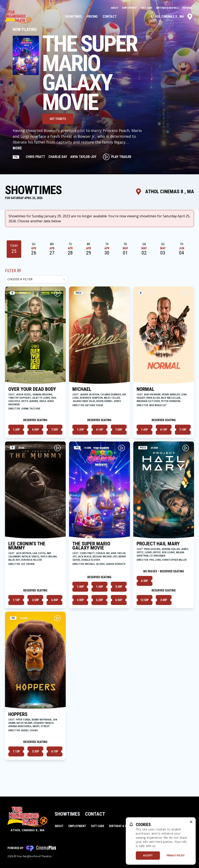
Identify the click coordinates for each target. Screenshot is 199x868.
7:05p (55, 430)
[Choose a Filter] (36, 279)
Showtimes (73, 17)
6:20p (99, 600)
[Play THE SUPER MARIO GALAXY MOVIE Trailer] (122, 448)
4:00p (80, 600)
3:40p (164, 600)
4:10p (99, 430)
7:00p (119, 430)
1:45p (144, 430)
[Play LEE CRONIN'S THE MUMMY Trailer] (57, 448)
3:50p (35, 600)
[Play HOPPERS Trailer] (57, 618)
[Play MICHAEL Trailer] (122, 293)
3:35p (35, 751)
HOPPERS (18, 714)
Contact (110, 17)
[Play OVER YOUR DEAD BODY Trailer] (57, 293)
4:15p (164, 430)
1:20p (16, 430)
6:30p (144, 581)
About (115, 8)
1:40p (99, 587)
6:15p (55, 751)
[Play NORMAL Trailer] (186, 293)
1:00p (80, 587)
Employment (130, 8)
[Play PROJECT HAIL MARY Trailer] (186, 448)
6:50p (119, 600)
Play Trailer (117, 157)
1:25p (80, 430)
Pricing (92, 17)
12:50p (145, 600)
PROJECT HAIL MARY (158, 544)
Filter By (13, 271)
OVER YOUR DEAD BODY (32, 389)
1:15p (16, 751)
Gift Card (147, 8)
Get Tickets (58, 119)
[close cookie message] (191, 822)
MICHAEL (82, 389)
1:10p (16, 600)
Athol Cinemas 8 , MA (172, 17)
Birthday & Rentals (168, 8)
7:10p (183, 430)
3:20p (119, 587)
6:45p (55, 600)
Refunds (187, 8)
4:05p (35, 430)
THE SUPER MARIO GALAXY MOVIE (91, 546)
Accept (148, 856)
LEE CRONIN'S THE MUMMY (27, 546)
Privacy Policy (176, 856)
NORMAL (145, 389)
